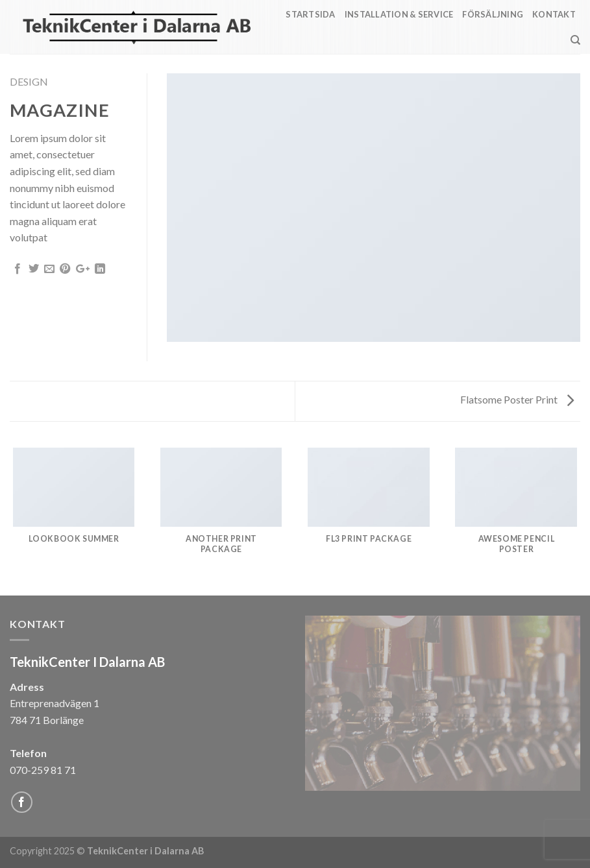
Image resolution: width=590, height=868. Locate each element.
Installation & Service (399, 14)
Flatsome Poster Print (517, 399)
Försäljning (493, 14)
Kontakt (554, 14)
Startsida (310, 14)
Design (29, 81)
